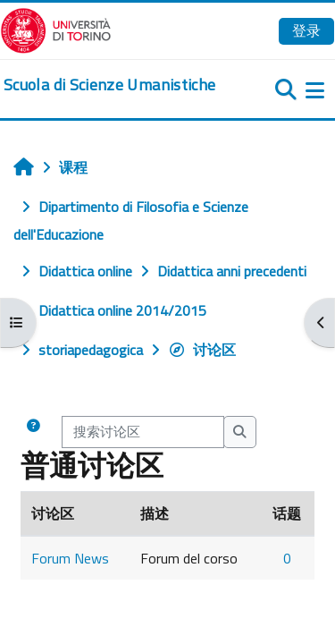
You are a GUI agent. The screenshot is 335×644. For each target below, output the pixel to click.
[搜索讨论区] (143, 432)
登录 (306, 30)
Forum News (70, 558)
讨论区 (202, 350)
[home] (109, 85)
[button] (33, 432)
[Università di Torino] (56, 29)
